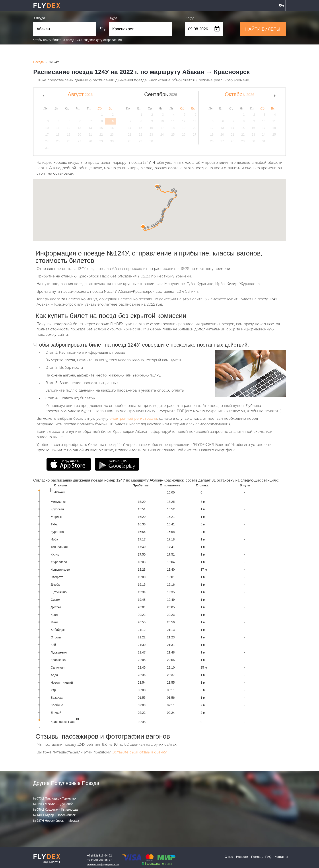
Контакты (281, 857)
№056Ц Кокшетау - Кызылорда (55, 809)
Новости (242, 857)
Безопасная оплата (158, 864)
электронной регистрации (133, 419)
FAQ (268, 857)
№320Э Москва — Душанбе (53, 804)
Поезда (38, 62)
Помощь (257, 857)
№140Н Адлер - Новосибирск (54, 815)
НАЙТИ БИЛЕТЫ (263, 29)
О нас (229, 857)
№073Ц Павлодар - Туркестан (55, 798)
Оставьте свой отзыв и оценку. (140, 752)
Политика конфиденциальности (103, 865)
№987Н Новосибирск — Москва (56, 821)
